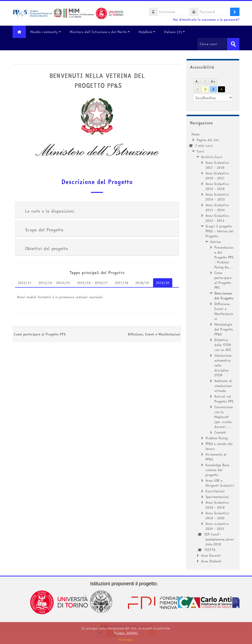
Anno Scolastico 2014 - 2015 (217, 197)
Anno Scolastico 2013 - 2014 (217, 207)
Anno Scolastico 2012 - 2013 (217, 218)
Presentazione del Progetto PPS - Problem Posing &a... (224, 257)
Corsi (200, 151)
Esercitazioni (215, 491)
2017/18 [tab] (122, 283)
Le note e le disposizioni (50, 211)
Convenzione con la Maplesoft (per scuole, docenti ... (224, 417)
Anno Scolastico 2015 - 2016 (217, 186)
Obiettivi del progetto (47, 248)
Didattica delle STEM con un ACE (223, 345)
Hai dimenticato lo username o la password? (206, 20)
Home (196, 134)
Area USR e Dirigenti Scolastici (220, 483)
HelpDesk (147, 32)
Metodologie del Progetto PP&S (224, 329)
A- (197, 81)
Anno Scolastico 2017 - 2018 (217, 165)
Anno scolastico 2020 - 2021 (217, 526)
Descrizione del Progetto (97, 182)
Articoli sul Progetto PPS (224, 399)
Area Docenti (211, 555)
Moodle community (46, 32)
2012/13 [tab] (25, 283)
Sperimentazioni (217, 497)
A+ (213, 81)
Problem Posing (217, 438)
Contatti (220, 432)
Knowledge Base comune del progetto (217, 470)
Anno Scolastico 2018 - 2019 (217, 505)
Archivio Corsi (212, 157)
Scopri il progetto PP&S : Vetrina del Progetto (220, 231)
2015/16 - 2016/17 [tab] (92, 283)
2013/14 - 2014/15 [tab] (54, 283)
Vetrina (215, 242)
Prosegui (126, 640)
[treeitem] (213, 348)
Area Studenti (211, 561)
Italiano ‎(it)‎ (175, 32)
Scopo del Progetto (44, 230)
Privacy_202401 (126, 633)
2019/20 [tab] (163, 283)
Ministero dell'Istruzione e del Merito (100, 32)
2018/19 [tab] (142, 283)
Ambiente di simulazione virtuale (223, 386)
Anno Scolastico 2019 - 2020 (217, 515)
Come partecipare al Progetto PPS (40, 334)
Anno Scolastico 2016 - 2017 (217, 176)
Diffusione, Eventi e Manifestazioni (154, 334)
